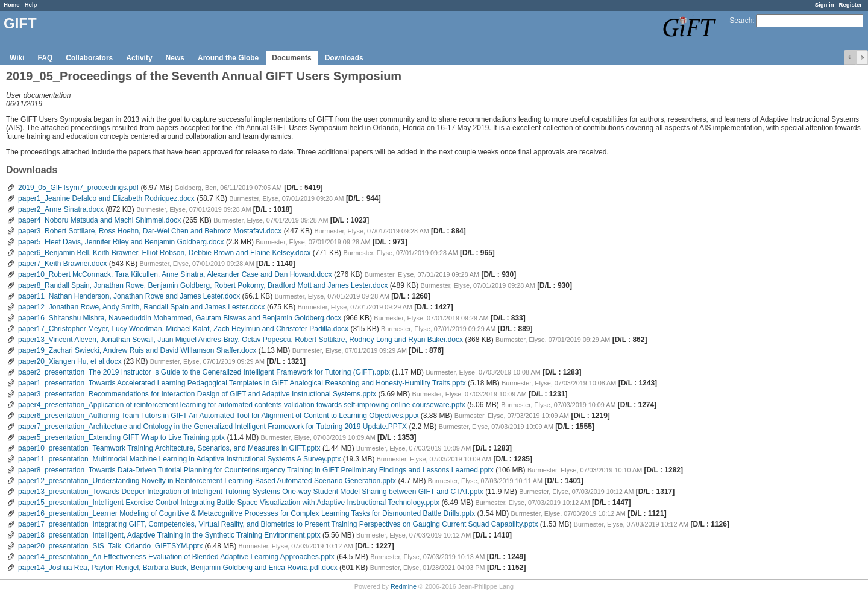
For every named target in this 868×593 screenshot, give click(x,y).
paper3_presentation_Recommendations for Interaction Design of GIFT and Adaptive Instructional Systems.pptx (197, 394)
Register (851, 5)
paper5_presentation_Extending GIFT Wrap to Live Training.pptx (121, 437)
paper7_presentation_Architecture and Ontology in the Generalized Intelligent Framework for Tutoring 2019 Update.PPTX (212, 427)
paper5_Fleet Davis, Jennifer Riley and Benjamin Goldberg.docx (121, 242)
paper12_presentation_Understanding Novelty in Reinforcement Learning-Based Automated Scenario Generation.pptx (207, 481)
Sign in (825, 5)
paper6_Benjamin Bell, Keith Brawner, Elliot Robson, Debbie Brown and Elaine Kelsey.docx (164, 253)
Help (31, 5)
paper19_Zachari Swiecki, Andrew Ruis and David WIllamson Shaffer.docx (137, 350)
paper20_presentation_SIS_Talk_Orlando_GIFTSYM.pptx (110, 546)
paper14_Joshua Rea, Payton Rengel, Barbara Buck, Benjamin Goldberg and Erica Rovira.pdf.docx (178, 568)
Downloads (344, 58)
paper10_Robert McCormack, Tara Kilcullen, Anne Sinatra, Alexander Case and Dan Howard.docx (175, 274)
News (175, 58)
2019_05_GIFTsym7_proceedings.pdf (78, 188)
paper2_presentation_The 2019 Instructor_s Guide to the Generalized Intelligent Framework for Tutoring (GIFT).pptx (204, 372)
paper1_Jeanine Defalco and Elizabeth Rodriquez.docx (106, 198)
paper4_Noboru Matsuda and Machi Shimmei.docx (99, 220)
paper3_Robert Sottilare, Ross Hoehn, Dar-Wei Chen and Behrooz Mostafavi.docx (150, 231)
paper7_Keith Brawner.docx (62, 264)
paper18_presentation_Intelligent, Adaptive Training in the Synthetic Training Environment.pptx (169, 535)
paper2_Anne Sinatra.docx (61, 209)
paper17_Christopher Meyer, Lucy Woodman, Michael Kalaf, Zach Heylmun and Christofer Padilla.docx (183, 329)
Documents (291, 58)
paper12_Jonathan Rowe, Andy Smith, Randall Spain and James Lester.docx (142, 307)
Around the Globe (228, 58)
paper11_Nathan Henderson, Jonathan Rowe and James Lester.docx (129, 296)
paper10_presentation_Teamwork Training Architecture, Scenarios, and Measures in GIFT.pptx (169, 448)
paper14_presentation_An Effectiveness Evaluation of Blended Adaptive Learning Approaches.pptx (176, 557)
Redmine (404, 586)
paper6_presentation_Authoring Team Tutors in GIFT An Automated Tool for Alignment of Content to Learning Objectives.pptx (218, 416)
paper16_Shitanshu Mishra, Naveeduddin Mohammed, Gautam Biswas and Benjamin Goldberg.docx (180, 318)
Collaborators (89, 58)
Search (741, 21)
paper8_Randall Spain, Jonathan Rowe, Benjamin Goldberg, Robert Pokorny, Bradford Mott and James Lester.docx (203, 285)
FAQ (46, 58)
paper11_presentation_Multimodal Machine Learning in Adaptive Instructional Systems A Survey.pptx (179, 459)
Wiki (17, 58)
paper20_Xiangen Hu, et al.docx (70, 361)
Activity (139, 58)
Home (12, 5)
